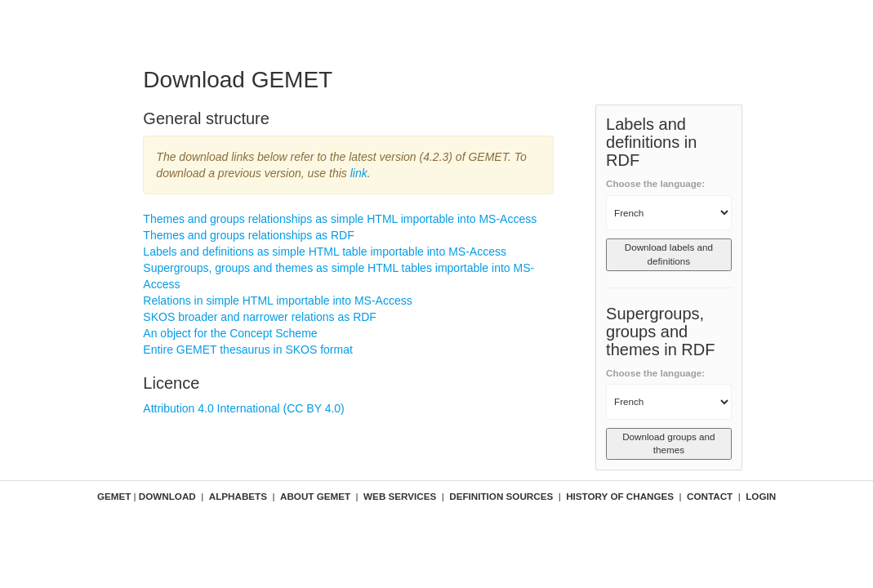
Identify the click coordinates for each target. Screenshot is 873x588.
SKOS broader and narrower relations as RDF (260, 317)
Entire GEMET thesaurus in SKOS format (248, 350)
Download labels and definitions (669, 254)
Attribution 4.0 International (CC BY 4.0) (243, 408)
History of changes (620, 496)
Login (761, 496)
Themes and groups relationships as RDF (248, 235)
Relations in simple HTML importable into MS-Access (277, 301)
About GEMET (315, 496)
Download (167, 496)
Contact (710, 496)
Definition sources (501, 496)
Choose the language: (655, 183)
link (359, 173)
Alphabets (238, 496)
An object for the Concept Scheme (230, 333)
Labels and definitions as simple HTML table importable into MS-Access (325, 252)
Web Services (400, 496)
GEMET (114, 496)
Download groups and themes (668, 443)
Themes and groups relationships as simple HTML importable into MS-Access (340, 219)
